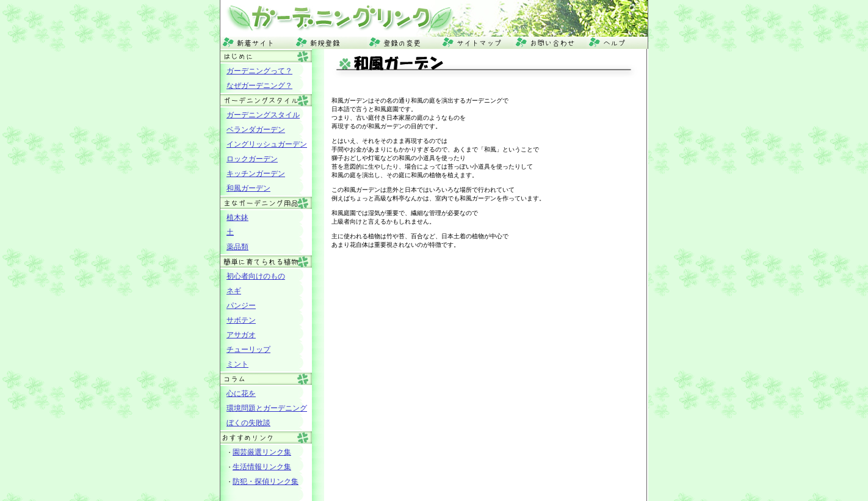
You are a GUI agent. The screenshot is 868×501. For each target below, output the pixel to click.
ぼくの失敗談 (248, 423)
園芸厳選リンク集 (262, 452)
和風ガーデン (248, 188)
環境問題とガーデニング (267, 408)
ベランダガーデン (256, 130)
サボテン (241, 320)
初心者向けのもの (256, 276)
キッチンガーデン (256, 174)
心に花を (241, 393)
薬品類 (237, 247)
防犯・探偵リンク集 (266, 481)
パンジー (241, 305)
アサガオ (241, 335)
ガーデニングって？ (259, 71)
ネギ (234, 291)
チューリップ (248, 349)
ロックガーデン (252, 159)
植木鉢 (237, 218)
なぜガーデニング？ (259, 86)
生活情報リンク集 (262, 467)
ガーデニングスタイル (263, 115)
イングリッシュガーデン (267, 144)
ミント (237, 364)
